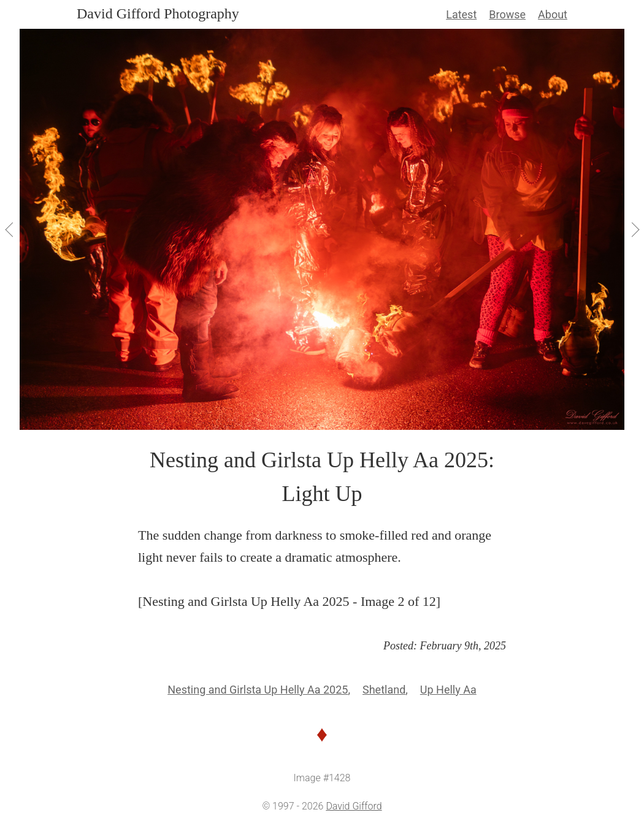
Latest (461, 14)
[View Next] (634, 229)
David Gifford (354, 806)
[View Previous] (10, 229)
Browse (507, 14)
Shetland (384, 690)
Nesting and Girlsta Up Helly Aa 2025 (258, 690)
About (553, 14)
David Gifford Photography (158, 13)
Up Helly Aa (448, 690)
